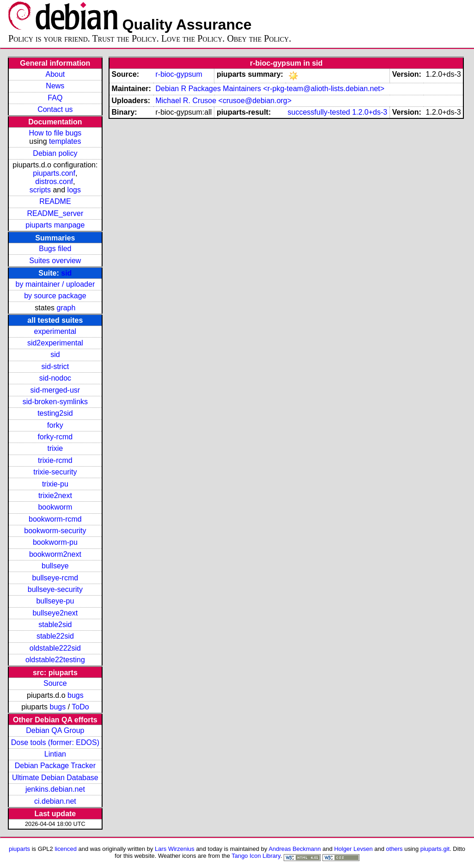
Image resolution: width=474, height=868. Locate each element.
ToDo (80, 707)
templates (65, 141)
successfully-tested (319, 112)
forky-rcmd (55, 437)
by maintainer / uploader (55, 284)
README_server (55, 213)
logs (74, 190)
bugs (76, 695)
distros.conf (54, 182)
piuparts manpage (55, 225)
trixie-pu (55, 484)
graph (66, 308)
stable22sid (55, 636)
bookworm (55, 507)
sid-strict (55, 366)
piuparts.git (435, 849)
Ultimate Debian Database (55, 778)
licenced (66, 849)
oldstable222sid (55, 648)
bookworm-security (55, 531)
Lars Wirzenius (175, 849)
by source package (55, 296)
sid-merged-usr (55, 390)
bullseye (55, 566)
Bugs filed (55, 249)
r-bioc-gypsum (179, 74)
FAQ (55, 98)
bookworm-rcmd (55, 519)
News (55, 86)
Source (55, 683)
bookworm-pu (55, 542)
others (395, 849)
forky (55, 425)
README (55, 201)
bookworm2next (55, 554)
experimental (55, 331)
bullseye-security (55, 589)
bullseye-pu (55, 601)
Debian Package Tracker (55, 766)
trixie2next (55, 496)
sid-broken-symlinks (55, 402)
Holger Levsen (353, 849)
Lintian (55, 754)
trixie (55, 448)
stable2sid (55, 625)
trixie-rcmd (55, 460)
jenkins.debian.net (55, 789)
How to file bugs (55, 133)
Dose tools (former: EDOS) (55, 742)
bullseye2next (55, 613)
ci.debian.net (55, 801)
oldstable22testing (55, 660)
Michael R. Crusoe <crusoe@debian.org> (223, 101)
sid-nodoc (55, 378)
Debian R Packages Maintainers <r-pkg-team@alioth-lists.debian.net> (270, 89)
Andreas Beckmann (295, 849)
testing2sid (55, 413)
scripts (40, 190)
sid (66, 273)
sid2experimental (55, 343)
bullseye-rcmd (55, 578)
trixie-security (55, 472)
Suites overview (55, 261)
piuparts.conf (54, 173)
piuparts (19, 849)
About (55, 74)
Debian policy (55, 153)
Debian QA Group (55, 730)
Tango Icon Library (256, 856)
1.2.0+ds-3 (370, 112)
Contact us (55, 109)
